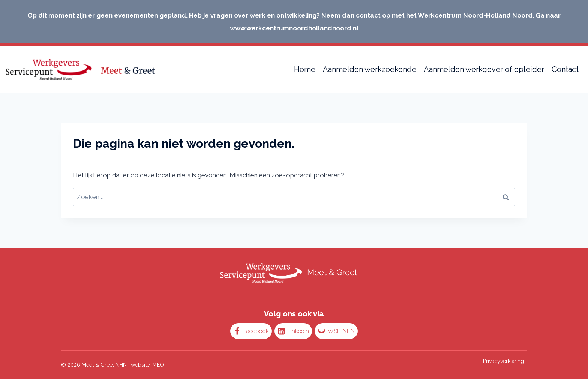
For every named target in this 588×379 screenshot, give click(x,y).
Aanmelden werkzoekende (370, 69)
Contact (565, 69)
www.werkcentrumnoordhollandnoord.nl (294, 28)
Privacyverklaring (503, 361)
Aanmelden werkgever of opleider (484, 69)
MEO (158, 365)
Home (305, 69)
